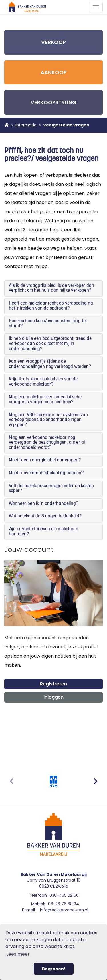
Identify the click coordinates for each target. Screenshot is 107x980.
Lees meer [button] (18, 954)
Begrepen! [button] (54, 969)
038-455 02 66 (64, 895)
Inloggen (53, 697)
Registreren (53, 684)
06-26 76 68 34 (63, 904)
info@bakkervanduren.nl (64, 910)
